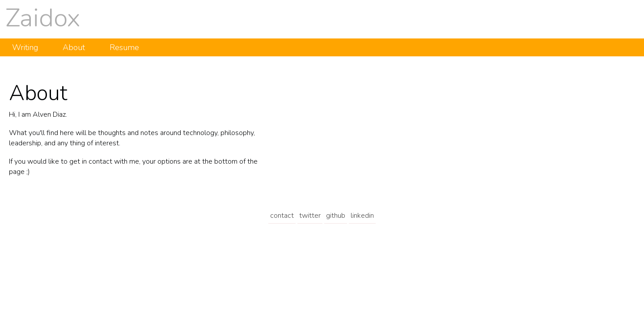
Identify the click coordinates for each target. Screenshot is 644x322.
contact (282, 216)
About (74, 47)
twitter (310, 216)
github (336, 216)
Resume (124, 47)
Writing (25, 47)
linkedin (362, 216)
